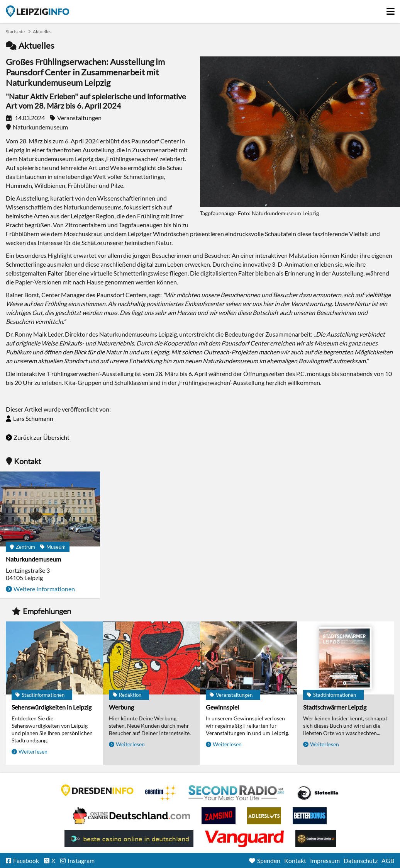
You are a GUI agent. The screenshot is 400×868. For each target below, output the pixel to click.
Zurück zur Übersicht (42, 437)
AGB (388, 860)
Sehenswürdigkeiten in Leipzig (52, 707)
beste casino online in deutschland (129, 839)
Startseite (37, 11)
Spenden (269, 860)
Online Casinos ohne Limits (316, 839)
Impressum (325, 860)
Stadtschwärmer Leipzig (335, 707)
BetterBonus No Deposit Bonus (310, 816)
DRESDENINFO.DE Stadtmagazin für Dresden (97, 790)
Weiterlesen (33, 751)
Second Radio (237, 793)
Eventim (161, 793)
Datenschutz (361, 860)
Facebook (26, 860)
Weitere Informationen (44, 589)
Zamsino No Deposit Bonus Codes (219, 816)
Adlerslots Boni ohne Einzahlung (264, 816)
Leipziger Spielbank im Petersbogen (132, 816)
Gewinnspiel (222, 707)
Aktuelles (42, 31)
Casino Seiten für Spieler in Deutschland (318, 793)
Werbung (121, 707)
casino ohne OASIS (244, 839)
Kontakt (295, 860)
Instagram (81, 860)
